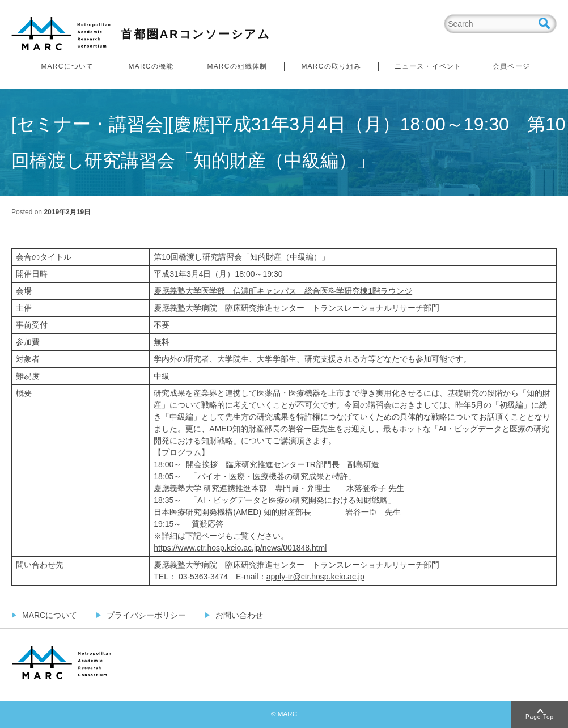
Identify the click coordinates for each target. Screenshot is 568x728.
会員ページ (511, 66)
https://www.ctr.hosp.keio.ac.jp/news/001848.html (240, 548)
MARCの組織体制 (237, 66)
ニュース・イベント (428, 66)
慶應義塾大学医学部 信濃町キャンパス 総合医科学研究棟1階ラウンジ (283, 291)
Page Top (540, 717)
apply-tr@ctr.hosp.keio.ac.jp (315, 577)
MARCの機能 (151, 66)
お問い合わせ (239, 615)
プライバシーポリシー (146, 615)
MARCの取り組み (331, 66)
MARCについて (67, 66)
